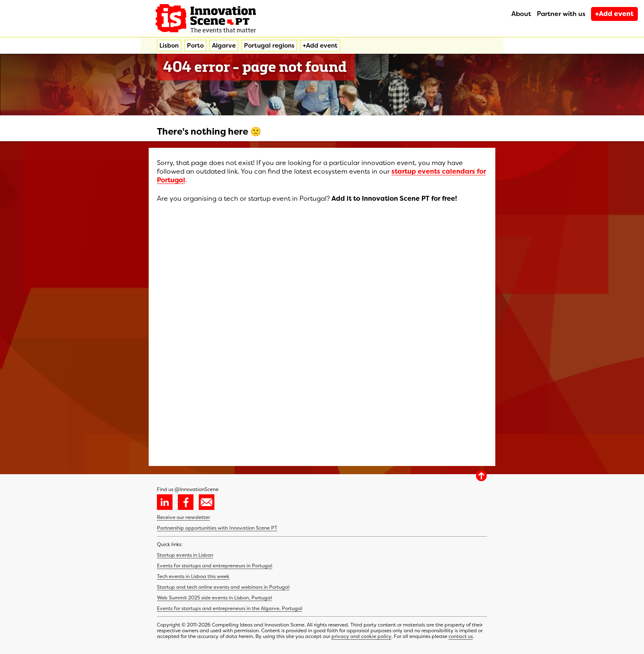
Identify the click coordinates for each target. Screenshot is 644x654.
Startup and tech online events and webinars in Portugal (223, 587)
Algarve (224, 46)
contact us (461, 636)
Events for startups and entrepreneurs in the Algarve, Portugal (230, 608)
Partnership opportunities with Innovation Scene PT (217, 528)
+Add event (614, 14)
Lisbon (169, 46)
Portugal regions (269, 46)
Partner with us (561, 14)
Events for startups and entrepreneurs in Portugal (215, 566)
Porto (195, 46)
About (521, 14)
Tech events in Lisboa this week (193, 576)
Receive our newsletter (183, 517)
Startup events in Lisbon (185, 555)
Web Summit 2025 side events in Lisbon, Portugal (214, 598)
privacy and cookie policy (361, 636)
